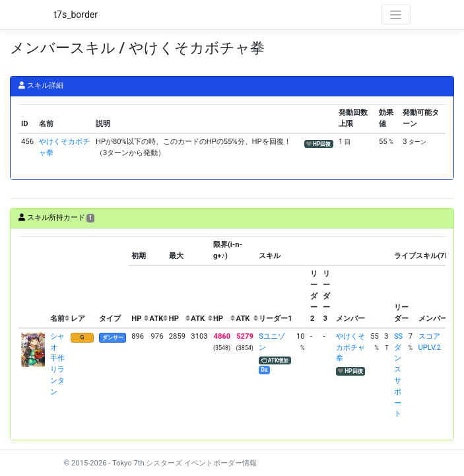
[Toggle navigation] (396, 15)
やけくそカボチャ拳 (350, 348)
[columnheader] (33, 283)
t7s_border (76, 15)
